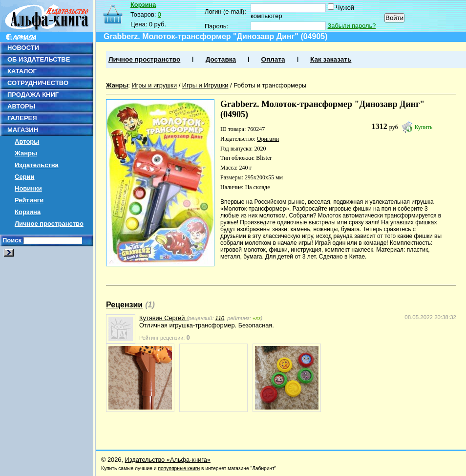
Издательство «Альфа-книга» (168, 460)
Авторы (27, 141)
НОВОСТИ (23, 48)
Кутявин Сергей (163, 318)
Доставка (221, 59)
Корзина (28, 212)
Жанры (26, 153)
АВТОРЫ (21, 106)
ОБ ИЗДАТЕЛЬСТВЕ (39, 59)
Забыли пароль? (352, 26)
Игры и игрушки (154, 85)
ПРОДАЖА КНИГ (33, 95)
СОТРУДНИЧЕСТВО (38, 83)
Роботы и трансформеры (270, 85)
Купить (424, 127)
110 (220, 318)
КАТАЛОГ (22, 71)
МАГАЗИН (23, 130)
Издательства (37, 165)
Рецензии (124, 305)
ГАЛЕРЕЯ (22, 118)
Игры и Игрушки (205, 85)
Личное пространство (49, 224)
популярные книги (179, 468)
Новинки (28, 188)
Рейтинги (29, 200)
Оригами (268, 139)
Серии (25, 177)
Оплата (273, 59)
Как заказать (331, 59)
